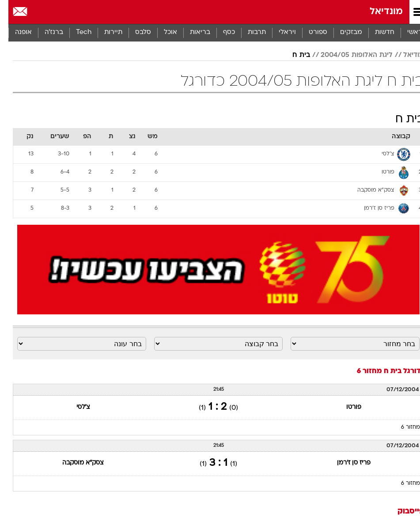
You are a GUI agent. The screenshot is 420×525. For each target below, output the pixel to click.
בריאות (192, 32)
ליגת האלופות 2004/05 (348, 55)
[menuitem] (376, 33)
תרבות (248, 32)
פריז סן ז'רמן (345, 463)
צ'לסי (75, 407)
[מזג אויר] (36, 12)
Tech (75, 32)
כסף (221, 32)
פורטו (345, 407)
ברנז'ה (45, 32)
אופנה (15, 32)
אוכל (162, 32)
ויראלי (279, 32)
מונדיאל (378, 12)
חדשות (376, 32)
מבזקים (343, 32)
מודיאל (405, 55)
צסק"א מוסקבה (75, 463)
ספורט (310, 32)
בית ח (293, 55)
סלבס (135, 32)
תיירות (105, 32)
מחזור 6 (402, 427)
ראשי (406, 32)
